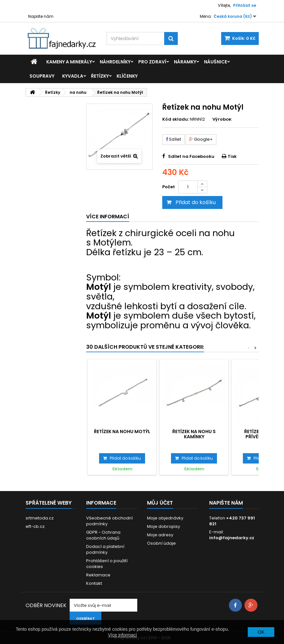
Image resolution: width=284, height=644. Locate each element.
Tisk (232, 156)
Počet (169, 187)
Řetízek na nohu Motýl (122, 431)
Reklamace (98, 575)
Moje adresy (160, 535)
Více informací (122, 635)
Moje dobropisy (164, 526)
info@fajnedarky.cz (232, 538)
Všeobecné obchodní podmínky (109, 521)
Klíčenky (127, 76)
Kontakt (94, 583)
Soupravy (42, 76)
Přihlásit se (245, 5)
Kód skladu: (176, 119)
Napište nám (41, 16)
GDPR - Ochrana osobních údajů (103, 535)
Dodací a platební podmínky (105, 549)
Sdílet (173, 139)
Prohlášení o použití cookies (107, 564)
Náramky (185, 62)
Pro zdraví (152, 62)
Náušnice (216, 62)
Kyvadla (73, 76)
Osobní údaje (161, 543)
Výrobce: (222, 119)
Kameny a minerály (69, 62)
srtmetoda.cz (40, 518)
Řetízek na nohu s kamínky (194, 434)
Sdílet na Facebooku (191, 156)
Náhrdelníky (115, 62)
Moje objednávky (165, 518)
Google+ (201, 139)
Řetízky (100, 76)
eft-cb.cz (35, 526)
